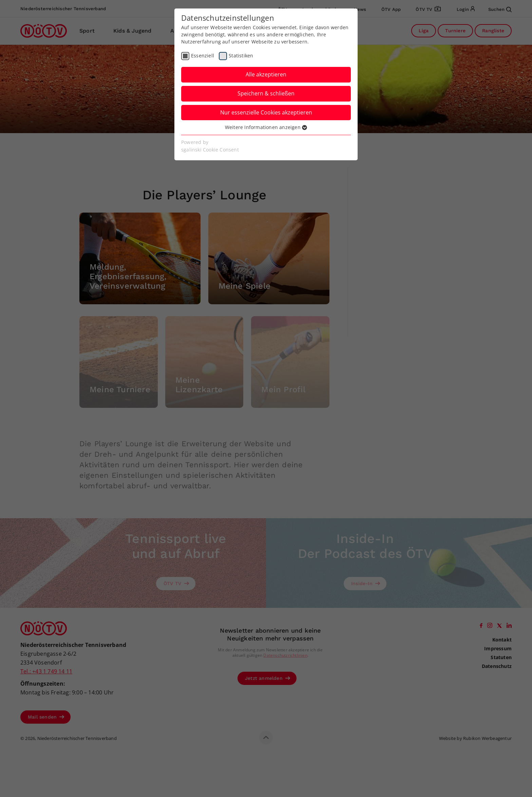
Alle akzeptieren (266, 74)
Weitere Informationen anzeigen (266, 127)
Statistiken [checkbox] (241, 56)
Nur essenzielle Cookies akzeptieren (266, 112)
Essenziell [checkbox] (203, 56)
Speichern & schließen (266, 93)
